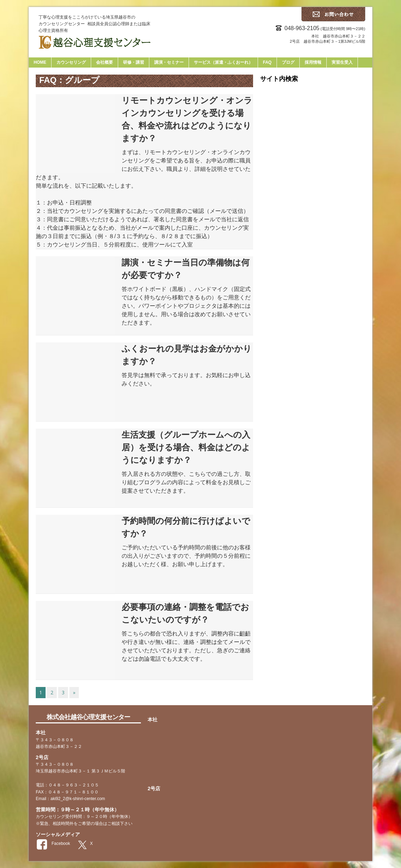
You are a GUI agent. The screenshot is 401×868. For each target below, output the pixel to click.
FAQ (267, 62)
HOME (40, 62)
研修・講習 (134, 62)
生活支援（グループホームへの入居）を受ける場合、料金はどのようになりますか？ (186, 447)
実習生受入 (342, 62)
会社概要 (104, 62)
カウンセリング (71, 62)
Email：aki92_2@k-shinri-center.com (70, 799)
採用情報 (313, 62)
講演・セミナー (169, 62)
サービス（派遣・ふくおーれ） (223, 62)
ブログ (288, 62)
